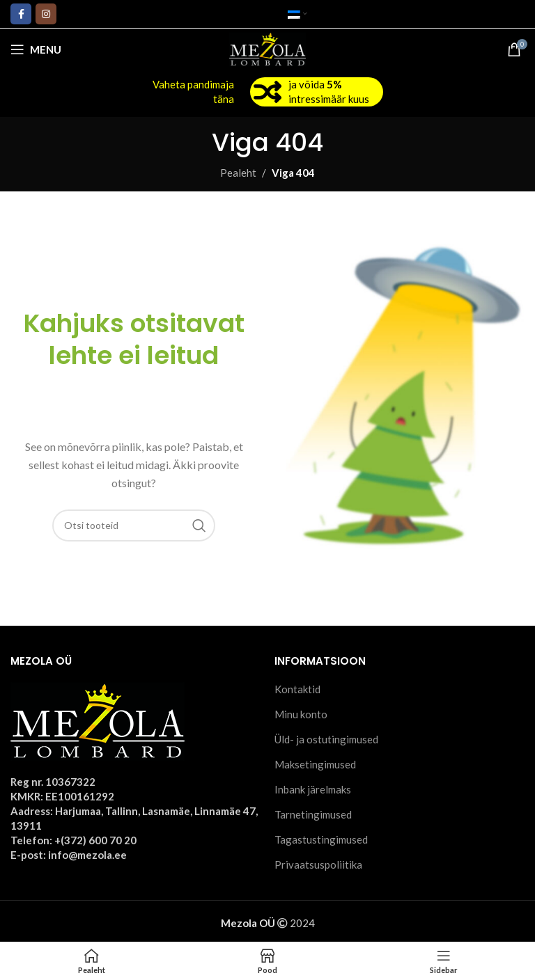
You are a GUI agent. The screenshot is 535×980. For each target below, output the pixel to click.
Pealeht (238, 173)
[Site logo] (268, 48)
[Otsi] (134, 525)
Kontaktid (297, 689)
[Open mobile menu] (36, 49)
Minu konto (301, 714)
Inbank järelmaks (313, 789)
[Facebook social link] (21, 14)
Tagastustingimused (321, 839)
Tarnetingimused (313, 814)
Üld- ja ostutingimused (326, 739)
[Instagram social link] (46, 14)
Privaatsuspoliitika (318, 864)
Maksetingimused (315, 764)
